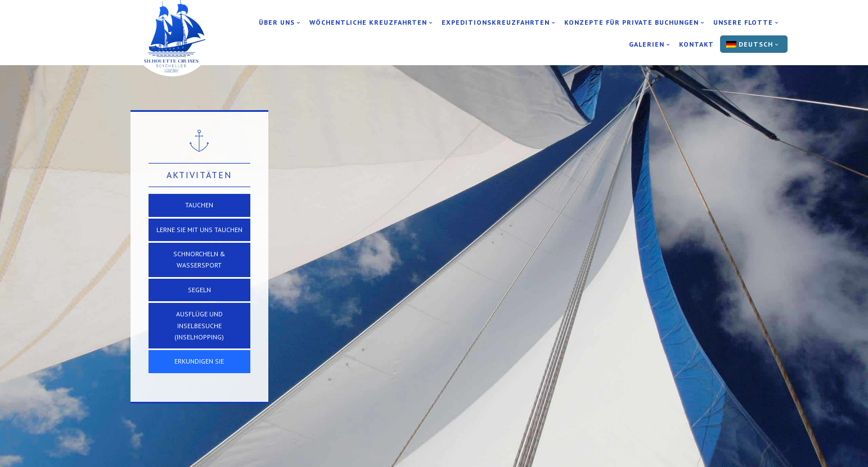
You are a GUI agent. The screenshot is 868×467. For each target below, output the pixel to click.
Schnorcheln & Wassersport (199, 259)
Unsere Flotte (743, 22)
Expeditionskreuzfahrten (496, 22)
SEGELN (199, 290)
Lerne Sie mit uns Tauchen (199, 230)
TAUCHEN (199, 205)
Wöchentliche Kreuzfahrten (368, 22)
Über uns (277, 22)
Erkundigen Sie (199, 361)
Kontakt (696, 44)
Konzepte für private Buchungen (631, 22)
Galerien (647, 44)
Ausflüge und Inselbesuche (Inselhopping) (199, 325)
